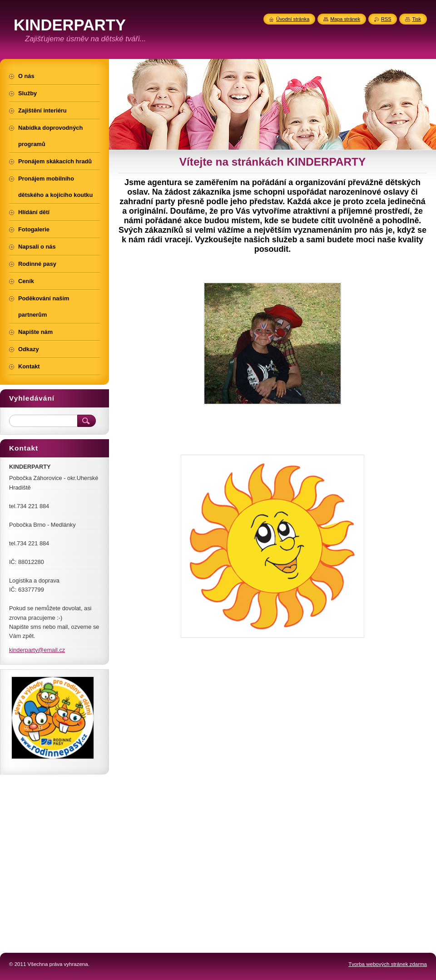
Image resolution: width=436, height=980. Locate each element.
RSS (386, 19)
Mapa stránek (345, 19)
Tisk (416, 19)
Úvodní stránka (293, 19)
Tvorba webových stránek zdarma (388, 964)
